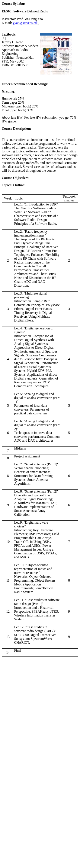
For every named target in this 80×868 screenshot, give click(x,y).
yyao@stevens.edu (26, 23)
